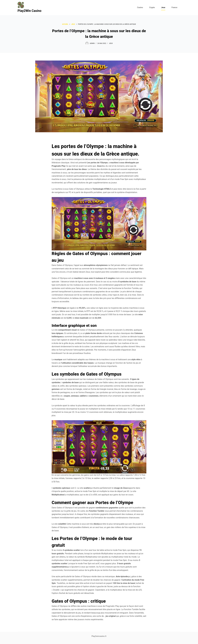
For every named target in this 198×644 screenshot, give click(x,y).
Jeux (163, 7)
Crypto (152, 7)
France (174, 7)
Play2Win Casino (29, 11)
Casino (140, 7)
